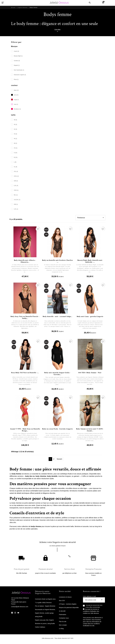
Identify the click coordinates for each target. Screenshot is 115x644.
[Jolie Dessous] (59, 3)
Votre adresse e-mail (89, 596)
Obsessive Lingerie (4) (20, 75)
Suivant (59, 459)
